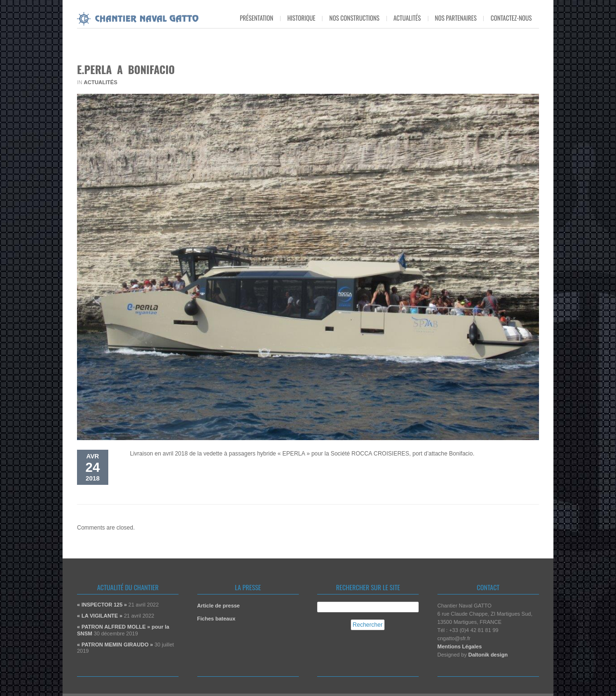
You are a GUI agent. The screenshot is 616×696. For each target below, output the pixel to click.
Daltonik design (488, 655)
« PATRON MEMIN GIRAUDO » (115, 645)
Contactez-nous (511, 18)
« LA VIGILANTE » (100, 616)
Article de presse (219, 606)
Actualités (407, 18)
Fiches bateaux (216, 619)
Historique (301, 18)
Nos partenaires (456, 18)
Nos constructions (354, 18)
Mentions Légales (460, 646)
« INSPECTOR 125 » (102, 605)
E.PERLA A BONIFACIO (126, 69)
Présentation (257, 18)
